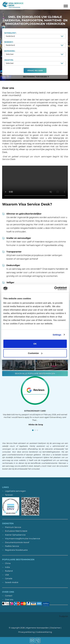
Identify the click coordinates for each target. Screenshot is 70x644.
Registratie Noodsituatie (16, 550)
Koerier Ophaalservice (15, 535)
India (7, 567)
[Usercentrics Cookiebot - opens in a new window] (54, 288)
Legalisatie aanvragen (15, 491)
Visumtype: (35, 62)
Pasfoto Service (12, 546)
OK (35, 344)
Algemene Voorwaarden (37, 628)
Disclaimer (55, 628)
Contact (9, 596)
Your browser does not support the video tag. (35, 182)
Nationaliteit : (35, 35)
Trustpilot (63, 616)
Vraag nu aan (35, 70)
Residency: (35, 44)
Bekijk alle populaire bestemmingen (35, 373)
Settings (57, 335)
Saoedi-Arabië (12, 582)
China (8, 563)
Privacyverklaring (26, 632)
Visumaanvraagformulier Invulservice (23, 538)
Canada (9, 578)
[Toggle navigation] (66, 5)
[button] (35, 77)
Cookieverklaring (44, 632)
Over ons (9, 599)
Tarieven (9, 495)
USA (7, 575)
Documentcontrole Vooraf (17, 542)
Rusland (9, 571)
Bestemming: (35, 53)
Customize (35, 353)
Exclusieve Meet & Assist (16, 531)
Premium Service (13, 527)
